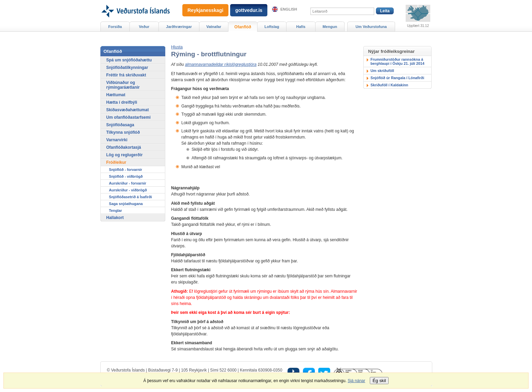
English (289, 9)
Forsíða (115, 27)
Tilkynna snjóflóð (123, 132)
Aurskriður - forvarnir (128, 183)
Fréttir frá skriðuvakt (126, 75)
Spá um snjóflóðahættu (129, 60)
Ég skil (379, 381)
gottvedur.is (249, 10)
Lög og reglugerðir (124, 155)
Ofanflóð (243, 27)
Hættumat (116, 95)
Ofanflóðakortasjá (124, 147)
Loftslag (272, 27)
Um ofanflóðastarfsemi (128, 117)
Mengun (330, 27)
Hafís (301, 27)
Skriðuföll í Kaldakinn (389, 85)
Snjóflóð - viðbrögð (126, 176)
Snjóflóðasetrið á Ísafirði (130, 197)
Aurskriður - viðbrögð (128, 190)
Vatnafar (214, 27)
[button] (177, 47)
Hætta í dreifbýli (122, 102)
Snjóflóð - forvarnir (125, 170)
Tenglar (115, 210)
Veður (144, 27)
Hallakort (115, 218)
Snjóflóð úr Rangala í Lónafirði (397, 78)
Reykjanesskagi (205, 10)
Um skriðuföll (382, 71)
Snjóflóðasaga (120, 125)
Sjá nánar (356, 381)
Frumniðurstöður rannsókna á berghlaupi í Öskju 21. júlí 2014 (397, 61)
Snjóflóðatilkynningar (127, 68)
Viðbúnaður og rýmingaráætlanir (123, 85)
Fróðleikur (116, 162)
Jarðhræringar (179, 27)
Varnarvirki (117, 140)
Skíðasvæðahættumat (128, 110)
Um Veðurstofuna (371, 27)
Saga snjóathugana (126, 204)
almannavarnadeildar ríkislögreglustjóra (221, 64)
